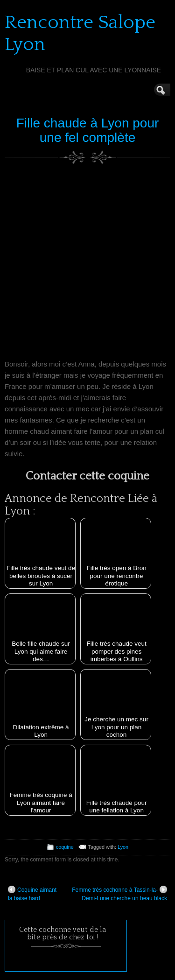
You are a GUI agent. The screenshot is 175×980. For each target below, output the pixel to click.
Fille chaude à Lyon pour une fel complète (88, 130)
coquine (65, 847)
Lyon (123, 847)
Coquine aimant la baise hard (32, 894)
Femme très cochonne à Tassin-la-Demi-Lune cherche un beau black (119, 894)
